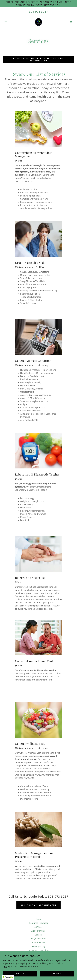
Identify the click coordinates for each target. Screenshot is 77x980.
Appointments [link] (38, 931)
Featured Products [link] (39, 923)
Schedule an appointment (38, 905)
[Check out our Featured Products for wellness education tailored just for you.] (38, 4)
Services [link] (38, 927)
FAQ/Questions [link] (39, 939)
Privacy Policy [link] (38, 946)
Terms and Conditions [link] (39, 950)
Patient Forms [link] (38, 943)
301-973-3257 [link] (38, 11)
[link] (38, 22)
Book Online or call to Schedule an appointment (38, 59)
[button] (8, 22)
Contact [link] (39, 935)
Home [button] (38, 919)
